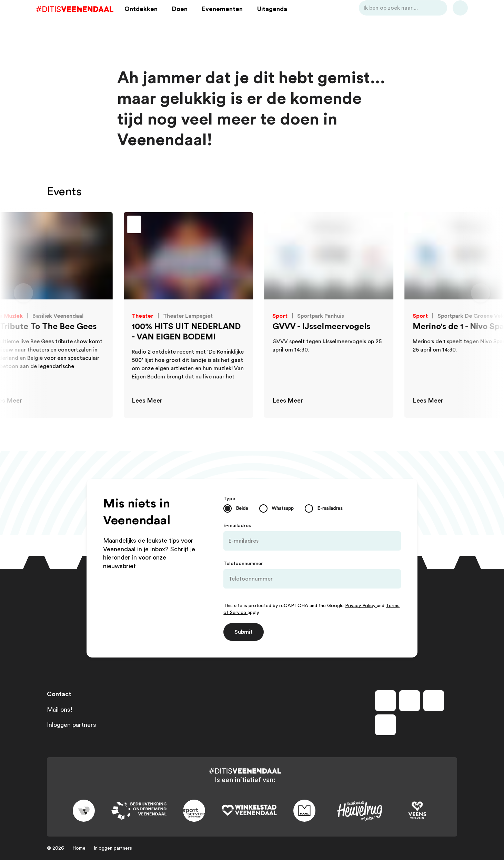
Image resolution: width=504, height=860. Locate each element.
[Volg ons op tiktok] (385, 725)
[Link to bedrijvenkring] (139, 811)
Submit (244, 632)
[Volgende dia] (481, 293)
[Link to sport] (194, 811)
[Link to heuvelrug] (360, 811)
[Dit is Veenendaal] (85, 18)
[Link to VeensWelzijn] (417, 811)
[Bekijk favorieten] (450, 18)
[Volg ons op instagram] (410, 701)
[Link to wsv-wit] (249, 811)
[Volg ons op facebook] (385, 701)
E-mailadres (237, 526)
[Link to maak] (304, 811)
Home (79, 848)
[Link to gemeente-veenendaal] (84, 811)
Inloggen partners (72, 725)
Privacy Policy (361, 606)
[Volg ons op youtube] (434, 701)
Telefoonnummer (243, 564)
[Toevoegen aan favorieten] (23, 225)
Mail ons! (60, 710)
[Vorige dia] (23, 293)
